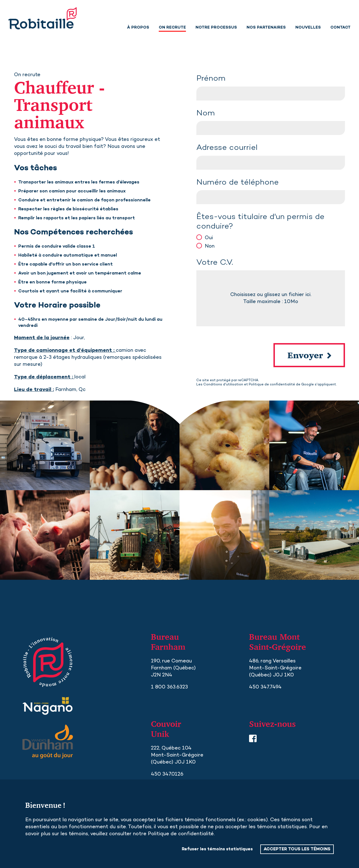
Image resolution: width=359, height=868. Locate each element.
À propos (138, 28)
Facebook (253, 738)
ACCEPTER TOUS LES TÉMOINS (297, 849)
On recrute (172, 28)
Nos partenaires (266, 28)
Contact (340, 28)
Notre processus (216, 28)
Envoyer (305, 355)
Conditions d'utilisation (223, 385)
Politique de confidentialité (272, 385)
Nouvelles (308, 28)
